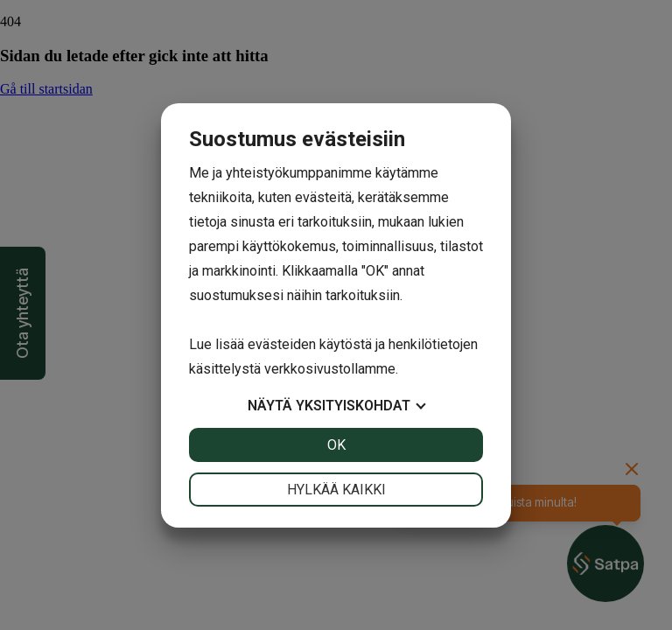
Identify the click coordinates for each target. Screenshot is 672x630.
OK (336, 445)
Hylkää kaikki (336, 490)
